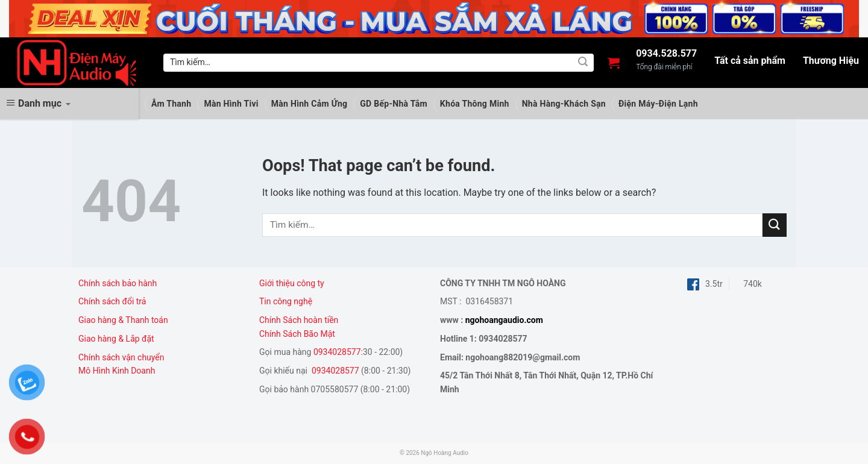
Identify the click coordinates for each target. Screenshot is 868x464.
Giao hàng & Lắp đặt (117, 339)
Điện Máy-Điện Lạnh (658, 104)
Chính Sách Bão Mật (297, 334)
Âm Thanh (171, 104)
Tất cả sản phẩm (750, 61)
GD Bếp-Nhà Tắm (394, 104)
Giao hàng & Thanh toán (123, 320)
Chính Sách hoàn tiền (300, 320)
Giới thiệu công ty (292, 283)
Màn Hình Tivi (231, 104)
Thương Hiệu (831, 61)
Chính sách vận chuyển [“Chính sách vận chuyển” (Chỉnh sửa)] (121, 357)
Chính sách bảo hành (118, 283)
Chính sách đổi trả (112, 301)
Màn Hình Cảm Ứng (310, 104)
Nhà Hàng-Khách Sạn (564, 104)
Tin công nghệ (286, 301)
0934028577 (337, 352)
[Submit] (583, 63)
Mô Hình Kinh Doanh (117, 371)
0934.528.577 (666, 54)
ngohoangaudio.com (504, 320)
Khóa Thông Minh (475, 104)
